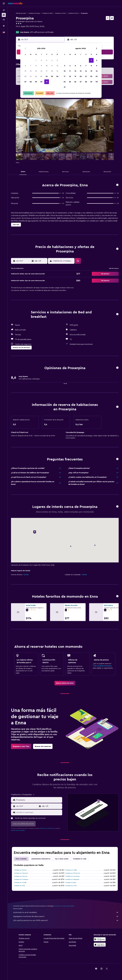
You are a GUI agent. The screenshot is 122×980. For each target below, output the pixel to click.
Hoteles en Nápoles (72, 879)
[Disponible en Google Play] (100, 939)
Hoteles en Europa (34, 13)
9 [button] (41, 66)
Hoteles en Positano (21, 879)
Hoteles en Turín (71, 886)
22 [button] (36, 76)
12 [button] (57, 66)
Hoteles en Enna (73, 13)
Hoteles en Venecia (21, 873)
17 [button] (47, 71)
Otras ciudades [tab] (21, 859)
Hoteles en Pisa (19, 886)
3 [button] (47, 60)
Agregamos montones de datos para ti (66, 916)
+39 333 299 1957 (23, 29)
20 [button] (25, 76)
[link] (65, 683)
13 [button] (25, 71)
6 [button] (25, 66)
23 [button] (41, 76)
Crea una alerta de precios (102, 666)
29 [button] (36, 82)
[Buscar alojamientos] (4, 15)
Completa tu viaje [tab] (80, 859)
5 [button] (57, 60)
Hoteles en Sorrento (72, 876)
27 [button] (25, 82)
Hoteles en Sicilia (60, 13)
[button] (4, 3)
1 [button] (36, 60)
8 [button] (36, 66)
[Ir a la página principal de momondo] (15, 3)
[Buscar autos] (4, 20)
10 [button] (47, 66)
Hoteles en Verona (21, 876)
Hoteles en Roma (20, 870)
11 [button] (52, 66)
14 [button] (31, 71)
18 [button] (52, 71)
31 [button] (47, 82)
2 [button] (41, 60)
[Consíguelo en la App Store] (100, 945)
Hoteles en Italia (47, 13)
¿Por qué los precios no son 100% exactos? (66, 920)
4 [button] (52, 60)
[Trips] (4, 26)
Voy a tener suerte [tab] (62, 859)
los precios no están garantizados (64, 906)
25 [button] (52, 76)
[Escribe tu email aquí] (39, 812)
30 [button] (41, 82)
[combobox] (39, 800)
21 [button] (31, 76)
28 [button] (31, 82)
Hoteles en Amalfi (20, 883)
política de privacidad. (18, 830)
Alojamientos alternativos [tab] (41, 859)
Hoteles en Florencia (73, 873)
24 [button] (47, 76)
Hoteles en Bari (71, 883)
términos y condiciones (47, 828)
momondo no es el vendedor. (66, 912)
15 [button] (36, 71)
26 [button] (57, 76)
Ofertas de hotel (21, 13)
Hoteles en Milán (71, 870)
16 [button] (41, 71)
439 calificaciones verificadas (42, 32)
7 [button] (31, 66)
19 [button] (57, 71)
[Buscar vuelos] (4, 10)
